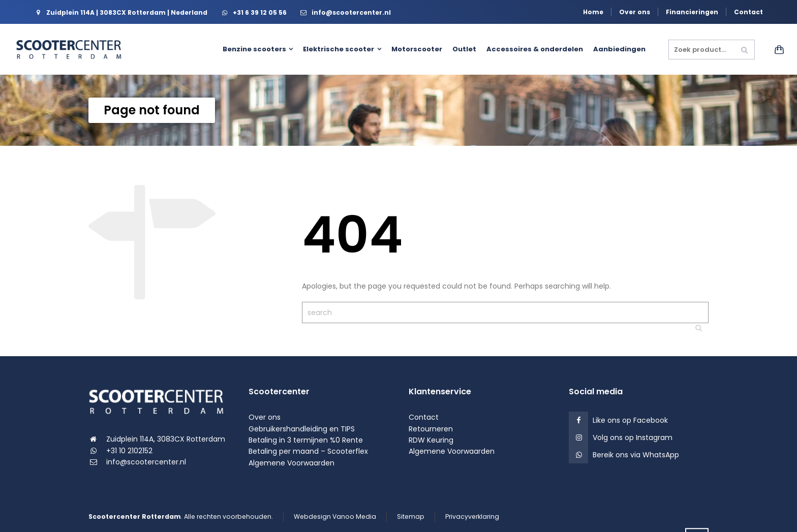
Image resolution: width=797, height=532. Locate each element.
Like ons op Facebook (630, 420)
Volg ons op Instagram (633, 437)
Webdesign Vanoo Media (335, 517)
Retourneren (431, 429)
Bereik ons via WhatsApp (636, 455)
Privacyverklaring (472, 517)
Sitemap (411, 517)
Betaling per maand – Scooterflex (308, 451)
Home (593, 12)
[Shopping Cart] (776, 49)
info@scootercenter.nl (146, 462)
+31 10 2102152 (129, 451)
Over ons (635, 12)
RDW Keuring (431, 440)
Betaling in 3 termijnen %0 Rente (306, 440)
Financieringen (692, 12)
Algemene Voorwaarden (292, 463)
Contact (748, 12)
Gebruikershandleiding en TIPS (302, 429)
